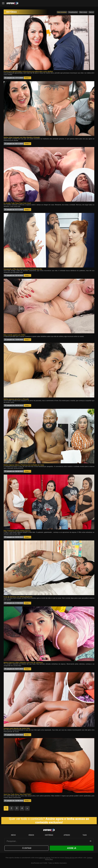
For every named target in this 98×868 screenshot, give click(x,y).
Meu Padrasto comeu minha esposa (17, 531)
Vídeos (31, 835)
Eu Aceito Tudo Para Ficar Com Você (17, 203)
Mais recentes (62, 12)
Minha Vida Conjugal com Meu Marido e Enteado (22, 137)
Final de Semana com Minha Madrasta (18, 597)
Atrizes (67, 835)
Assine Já (72, 848)
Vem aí (91, 12)
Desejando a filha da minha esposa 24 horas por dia (23, 269)
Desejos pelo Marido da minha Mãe (17, 728)
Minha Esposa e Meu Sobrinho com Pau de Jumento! (23, 663)
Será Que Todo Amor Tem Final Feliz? (18, 794)
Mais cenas (83, 12)
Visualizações (73, 12)
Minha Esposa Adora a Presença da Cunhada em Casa (24, 465)
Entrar (26, 848)
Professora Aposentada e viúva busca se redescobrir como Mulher (28, 72)
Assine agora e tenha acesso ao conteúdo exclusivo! (62, 821)
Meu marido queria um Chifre (15, 335)
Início (13, 835)
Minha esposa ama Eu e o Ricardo (16, 399)
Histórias (49, 835)
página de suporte (45, 858)
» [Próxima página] (27, 808)
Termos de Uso (70, 858)
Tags (85, 835)
